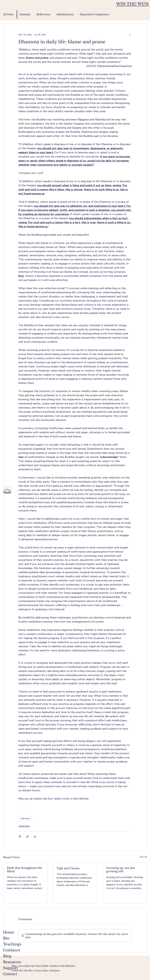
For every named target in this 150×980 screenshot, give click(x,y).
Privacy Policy (41, 971)
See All (143, 857)
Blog (7, 956)
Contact (10, 974)
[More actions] (130, 35)
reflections (25, 818)
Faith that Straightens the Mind (24, 870)
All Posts (8, 14)
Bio (6, 938)
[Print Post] (35, 836)
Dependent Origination (94, 14)
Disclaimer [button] (55, 971)
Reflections (43, 14)
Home (9, 932)
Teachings (12, 944)
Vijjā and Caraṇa (68, 868)
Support (10, 968)
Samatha (25, 14)
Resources (12, 962)
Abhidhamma (65, 14)
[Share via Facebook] (20, 836)
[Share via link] (27, 836)
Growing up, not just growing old (121, 870)
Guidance (12, 950)
